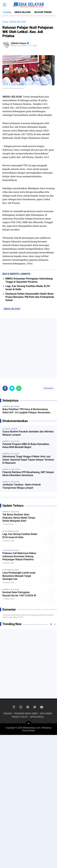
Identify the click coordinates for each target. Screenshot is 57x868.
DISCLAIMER (46, 714)
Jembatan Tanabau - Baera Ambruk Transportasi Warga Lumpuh (22, 486)
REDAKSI (8, 714)
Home (5, 22)
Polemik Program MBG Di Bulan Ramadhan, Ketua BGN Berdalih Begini (26, 446)
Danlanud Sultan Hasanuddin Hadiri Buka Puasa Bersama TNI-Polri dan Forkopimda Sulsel (30, 297)
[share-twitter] (12, 388)
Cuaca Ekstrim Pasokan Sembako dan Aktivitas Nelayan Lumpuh (28, 433)
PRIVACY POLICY (20, 717)
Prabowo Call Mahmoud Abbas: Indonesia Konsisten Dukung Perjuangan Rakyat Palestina (20, 556)
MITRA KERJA (37, 717)
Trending (7, 12)
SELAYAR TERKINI (43, 12)
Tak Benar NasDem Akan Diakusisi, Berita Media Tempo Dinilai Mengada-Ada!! (19, 518)
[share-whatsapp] (19, 388)
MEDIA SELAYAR (23, 12)
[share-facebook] (5, 388)
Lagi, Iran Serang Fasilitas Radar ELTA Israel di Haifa (20, 536)
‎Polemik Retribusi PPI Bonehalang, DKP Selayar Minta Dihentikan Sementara (28, 474)
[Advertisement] (28, 348)
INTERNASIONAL (12, 531)
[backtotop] (29, 724)
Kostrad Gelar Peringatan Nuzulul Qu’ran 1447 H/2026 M (19, 594)
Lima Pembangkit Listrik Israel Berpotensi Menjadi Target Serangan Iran (19, 576)
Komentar (48, 388)
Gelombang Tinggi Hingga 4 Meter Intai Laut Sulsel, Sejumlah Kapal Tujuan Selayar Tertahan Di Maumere (28, 460)
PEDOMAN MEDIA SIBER (26, 714)
